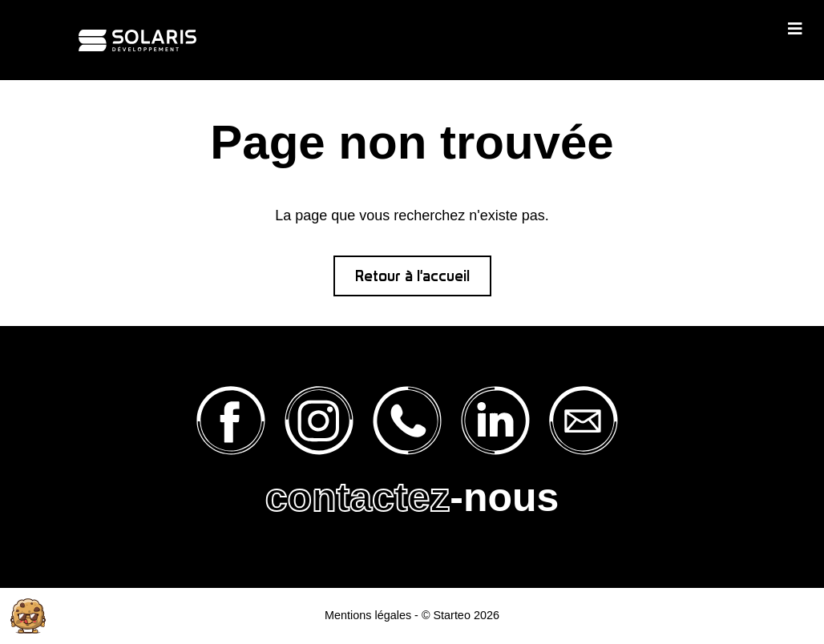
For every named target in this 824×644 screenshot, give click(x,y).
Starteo (451, 615)
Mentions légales (368, 615)
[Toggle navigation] (795, 28)
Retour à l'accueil (412, 276)
